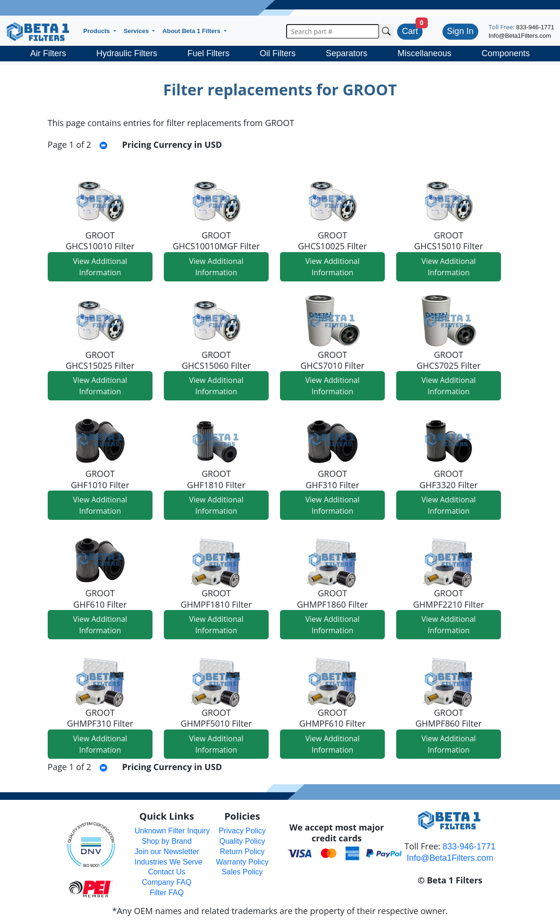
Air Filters (48, 53)
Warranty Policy (242, 862)
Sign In (460, 31)
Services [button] (137, 31)
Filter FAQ (167, 893)
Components (506, 53)
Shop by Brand (167, 841)
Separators (347, 53)
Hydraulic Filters (127, 53)
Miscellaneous (424, 53)
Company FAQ (167, 882)
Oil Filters (278, 53)
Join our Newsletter (167, 852)
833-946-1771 (535, 27)
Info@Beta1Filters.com (520, 36)
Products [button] (97, 31)
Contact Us (166, 872)
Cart (410, 31)
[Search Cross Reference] (386, 31)
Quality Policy (242, 841)
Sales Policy (242, 872)
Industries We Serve (169, 862)
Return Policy (242, 852)
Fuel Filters (208, 53)
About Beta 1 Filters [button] (192, 31)
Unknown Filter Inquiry (172, 831)
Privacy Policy (242, 831)
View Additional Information (100, 267)
